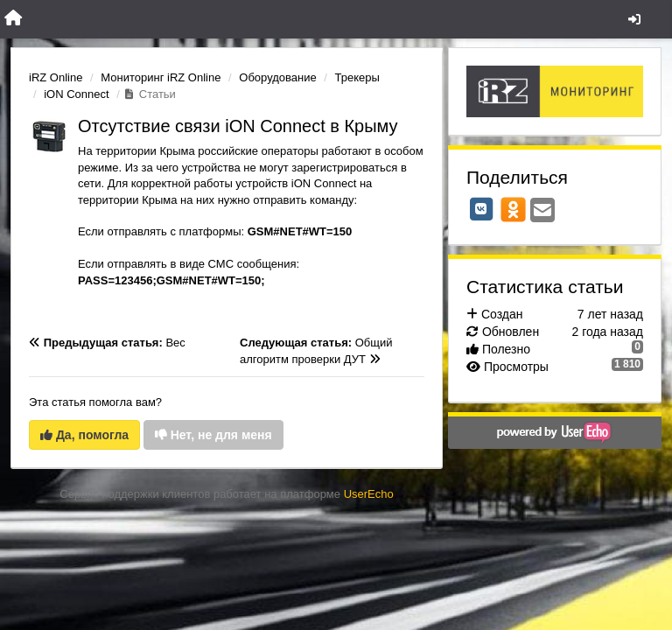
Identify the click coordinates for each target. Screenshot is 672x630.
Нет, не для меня (213, 435)
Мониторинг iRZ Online (161, 77)
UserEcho (369, 494)
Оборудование (277, 77)
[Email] (542, 211)
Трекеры (357, 77)
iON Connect (76, 94)
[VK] (481, 209)
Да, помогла (84, 435)
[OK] (513, 209)
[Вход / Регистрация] (634, 19)
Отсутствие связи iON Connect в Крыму (238, 126)
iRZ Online (56, 77)
